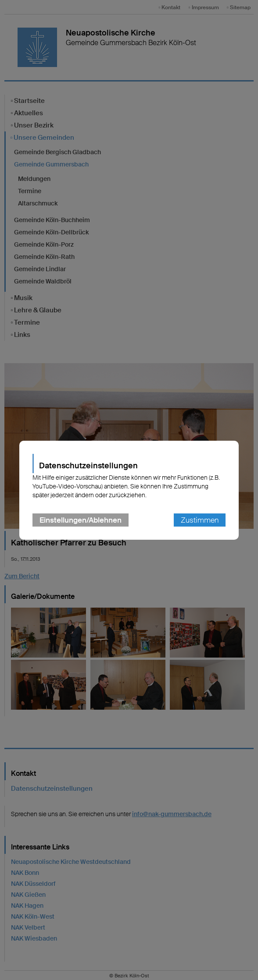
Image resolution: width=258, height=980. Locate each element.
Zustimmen (200, 520)
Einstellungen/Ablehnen (81, 520)
